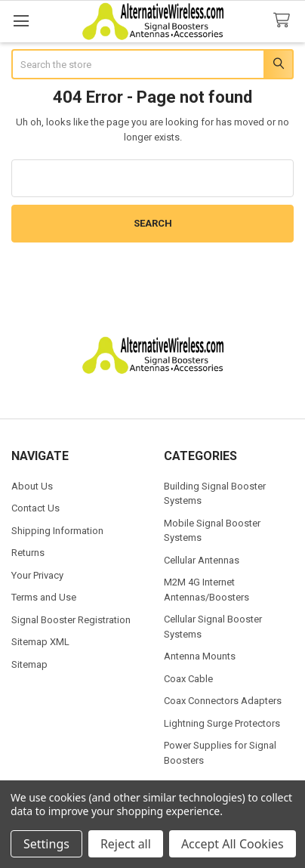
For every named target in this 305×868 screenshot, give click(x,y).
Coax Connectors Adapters (223, 701)
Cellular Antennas (202, 560)
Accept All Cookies (233, 844)
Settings (46, 844)
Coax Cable (188, 679)
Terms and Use (44, 597)
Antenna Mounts (200, 656)
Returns (28, 553)
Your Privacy (37, 575)
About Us (32, 486)
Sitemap (29, 664)
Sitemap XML (40, 642)
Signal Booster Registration (71, 620)
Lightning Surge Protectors (222, 723)
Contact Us (35, 508)
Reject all (126, 844)
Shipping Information (57, 531)
